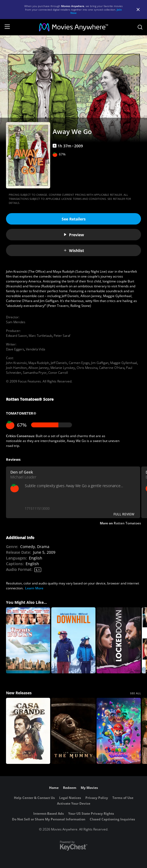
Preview (74, 235)
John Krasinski (16, 363)
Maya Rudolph (39, 363)
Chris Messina (87, 368)
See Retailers (74, 219)
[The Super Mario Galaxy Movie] (119, 731)
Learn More (34, 588)
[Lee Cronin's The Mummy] (73, 731)
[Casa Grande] (28, 731)
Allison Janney (39, 368)
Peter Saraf (62, 336)
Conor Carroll (58, 373)
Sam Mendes (16, 322)
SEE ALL (136, 693)
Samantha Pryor (35, 373)
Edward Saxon (16, 336)
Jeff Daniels (59, 363)
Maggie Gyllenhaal (124, 363)
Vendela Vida (35, 349)
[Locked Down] (119, 640)
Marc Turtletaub (40, 336)
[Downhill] (73, 640)
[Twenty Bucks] (28, 640)
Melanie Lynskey (63, 368)
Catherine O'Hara (112, 368)
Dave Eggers (15, 349)
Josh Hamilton (16, 368)
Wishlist (74, 251)
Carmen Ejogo (79, 363)
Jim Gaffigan (100, 363)
